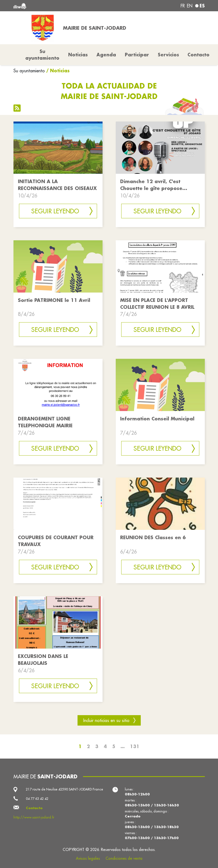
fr (183, 6)
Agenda (106, 55)
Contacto (198, 55)
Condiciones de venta (124, 858)
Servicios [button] (168, 55)
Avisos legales (88, 858)
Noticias (78, 55)
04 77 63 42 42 (37, 799)
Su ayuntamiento (29, 71)
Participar (137, 55)
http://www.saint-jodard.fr (34, 817)
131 (135, 746)
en (190, 6)
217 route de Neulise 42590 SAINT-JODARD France (64, 789)
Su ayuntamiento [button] (42, 55)
